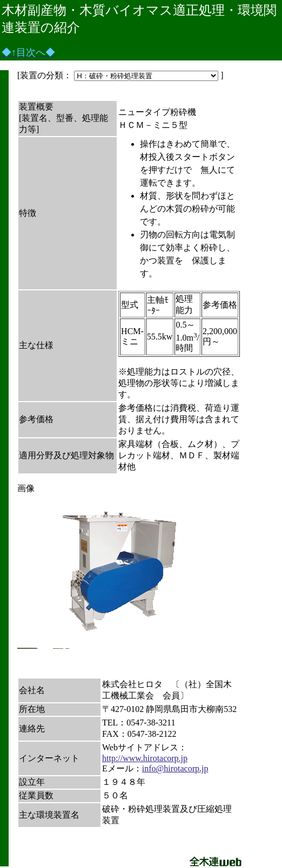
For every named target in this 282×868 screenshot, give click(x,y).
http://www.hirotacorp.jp (145, 758)
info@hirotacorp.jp (175, 768)
